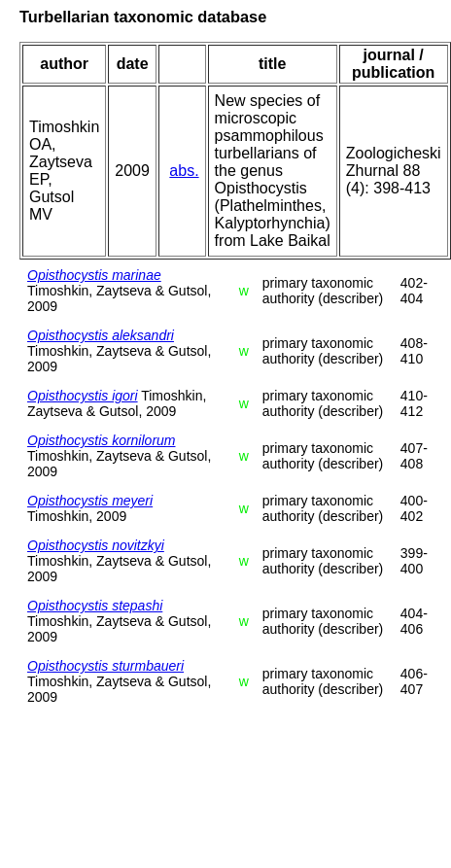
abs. (184, 171)
